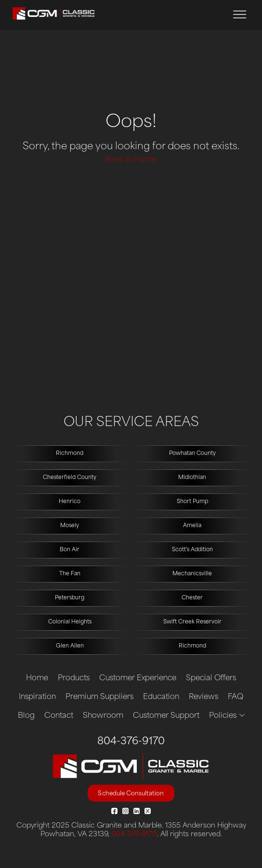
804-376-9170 (131, 742)
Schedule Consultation (131, 794)
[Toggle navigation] (240, 15)
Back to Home (131, 160)
